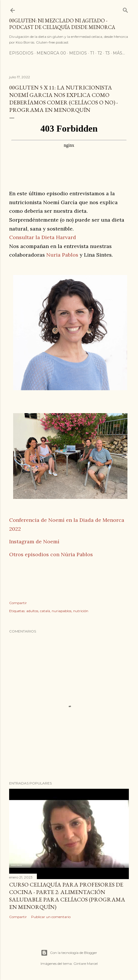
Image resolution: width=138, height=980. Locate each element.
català (45, 611)
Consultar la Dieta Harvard (43, 237)
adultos (32, 611)
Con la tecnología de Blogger (69, 953)
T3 (107, 53)
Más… (119, 53)
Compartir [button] (18, 603)
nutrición (81, 611)
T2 (100, 53)
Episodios (21, 53)
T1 (92, 53)
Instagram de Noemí (34, 541)
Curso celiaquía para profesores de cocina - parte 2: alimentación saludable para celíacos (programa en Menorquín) (67, 896)
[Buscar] (125, 9)
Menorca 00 (51, 53)
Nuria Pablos (62, 255)
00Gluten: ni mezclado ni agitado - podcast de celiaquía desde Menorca (62, 24)
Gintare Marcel (86, 964)
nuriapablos (62, 611)
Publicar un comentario (51, 917)
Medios (78, 53)
